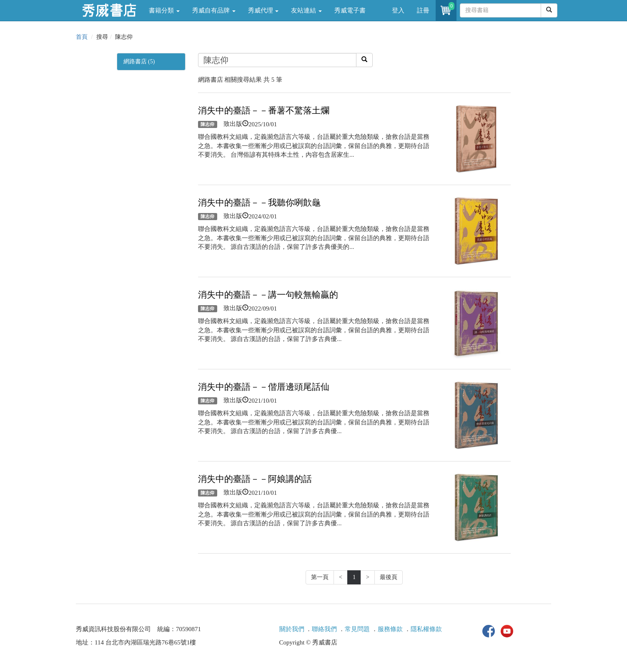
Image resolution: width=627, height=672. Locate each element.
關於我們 (292, 629)
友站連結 (306, 10)
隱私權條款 (426, 629)
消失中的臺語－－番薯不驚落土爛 (264, 110)
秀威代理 (263, 10)
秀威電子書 (350, 10)
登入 (398, 10)
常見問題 (357, 629)
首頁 (82, 37)
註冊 (423, 10)
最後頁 (389, 577)
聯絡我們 (324, 629)
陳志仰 (207, 124)
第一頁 (320, 577)
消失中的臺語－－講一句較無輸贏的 (268, 295)
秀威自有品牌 (214, 10)
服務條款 (390, 629)
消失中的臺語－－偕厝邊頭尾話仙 (264, 387)
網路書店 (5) (139, 61)
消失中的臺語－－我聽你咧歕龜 (259, 203)
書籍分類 (164, 10)
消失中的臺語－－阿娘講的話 (255, 479)
